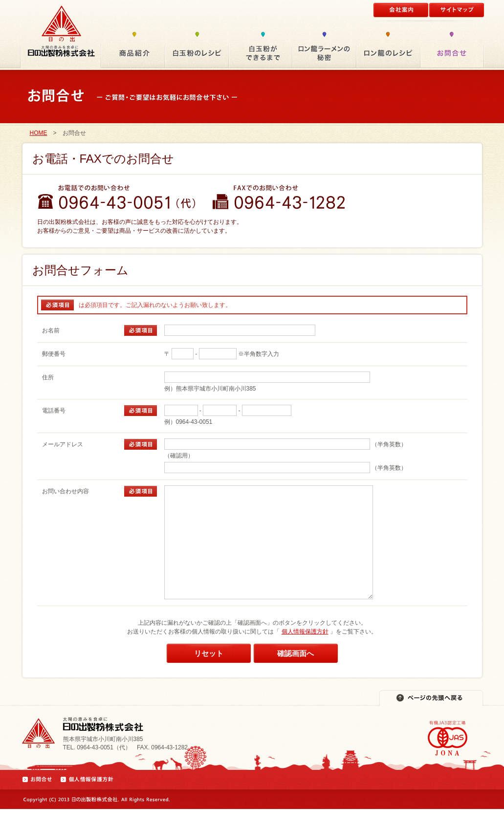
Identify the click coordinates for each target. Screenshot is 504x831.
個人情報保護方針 (305, 654)
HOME (39, 133)
